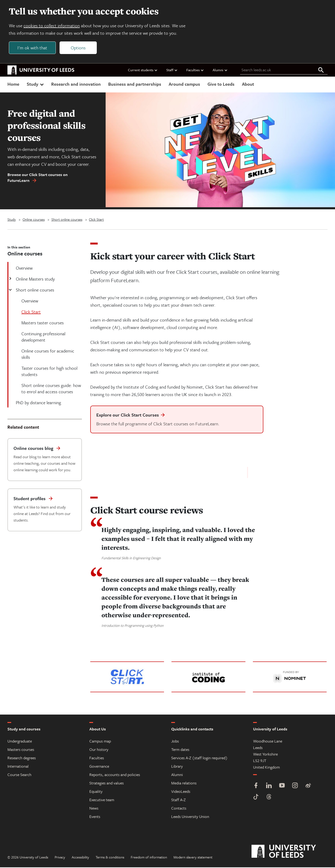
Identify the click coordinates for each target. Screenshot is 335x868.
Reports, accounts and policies (115, 775)
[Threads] (269, 798)
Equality (96, 792)
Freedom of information (149, 858)
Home (13, 85)
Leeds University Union (190, 817)
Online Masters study (35, 280)
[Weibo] (308, 787)
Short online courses (67, 220)
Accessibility (80, 858)
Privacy (60, 858)
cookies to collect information (52, 26)
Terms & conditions (110, 858)
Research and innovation (76, 85)
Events (95, 817)
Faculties (195, 71)
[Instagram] (295, 787)
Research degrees (22, 758)
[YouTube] (282, 787)
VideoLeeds (181, 792)
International (18, 767)
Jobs (175, 742)
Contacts (179, 809)
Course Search (19, 775)
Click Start (96, 220)
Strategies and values (107, 784)
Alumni (220, 71)
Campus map (100, 742)
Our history (99, 750)
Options (79, 48)
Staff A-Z (178, 800)
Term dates (180, 750)
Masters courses (21, 750)
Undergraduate (20, 742)
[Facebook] (256, 787)
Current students (143, 71)
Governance (99, 767)
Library (177, 767)
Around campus (184, 85)
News (94, 809)
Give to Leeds (221, 85)
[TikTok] (256, 798)
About (248, 85)
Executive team (102, 800)
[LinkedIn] (269, 787)
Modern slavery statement (193, 858)
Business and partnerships (135, 85)
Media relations (184, 784)
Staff (172, 71)
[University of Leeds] (290, 852)
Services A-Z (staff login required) (199, 758)
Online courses (34, 220)
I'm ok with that (33, 48)
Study (36, 85)
